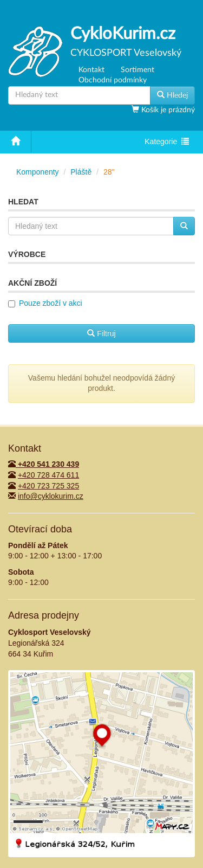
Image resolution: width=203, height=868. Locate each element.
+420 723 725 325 (48, 486)
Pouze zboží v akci (51, 303)
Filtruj (101, 333)
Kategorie (166, 143)
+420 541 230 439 (44, 464)
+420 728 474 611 (48, 475)
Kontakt (91, 70)
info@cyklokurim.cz (51, 496)
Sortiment (137, 70)
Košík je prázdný (167, 110)
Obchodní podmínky (113, 80)
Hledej (172, 95)
